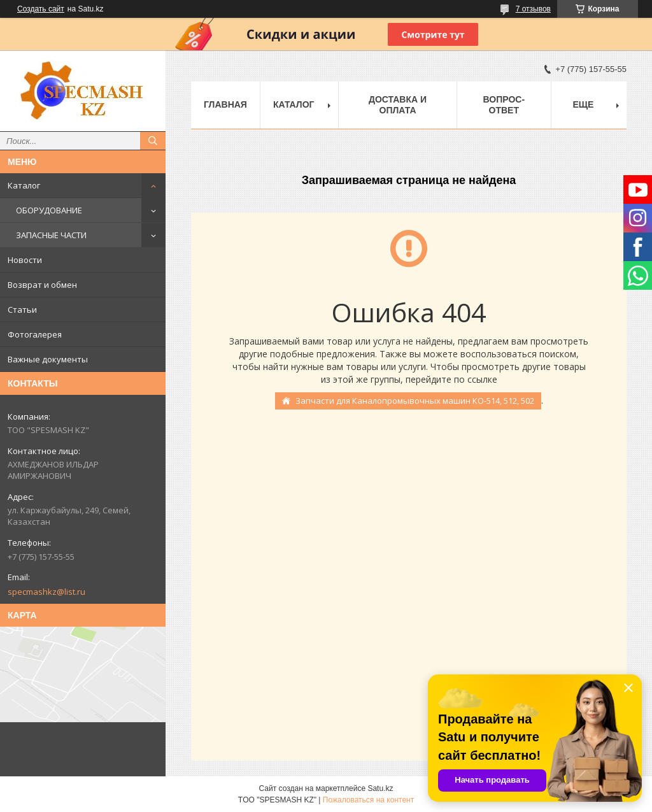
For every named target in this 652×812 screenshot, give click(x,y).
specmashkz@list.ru (46, 592)
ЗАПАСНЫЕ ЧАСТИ (51, 235)
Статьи (22, 310)
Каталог (24, 185)
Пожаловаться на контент (368, 800)
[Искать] (153, 141)
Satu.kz (380, 788)
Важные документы (48, 359)
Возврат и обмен (42, 285)
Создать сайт (41, 9)
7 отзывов (533, 9)
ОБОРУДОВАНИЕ (49, 210)
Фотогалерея (35, 334)
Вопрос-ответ (504, 105)
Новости (25, 260)
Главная (225, 104)
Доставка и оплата (398, 105)
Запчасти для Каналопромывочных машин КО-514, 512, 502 (415, 401)
